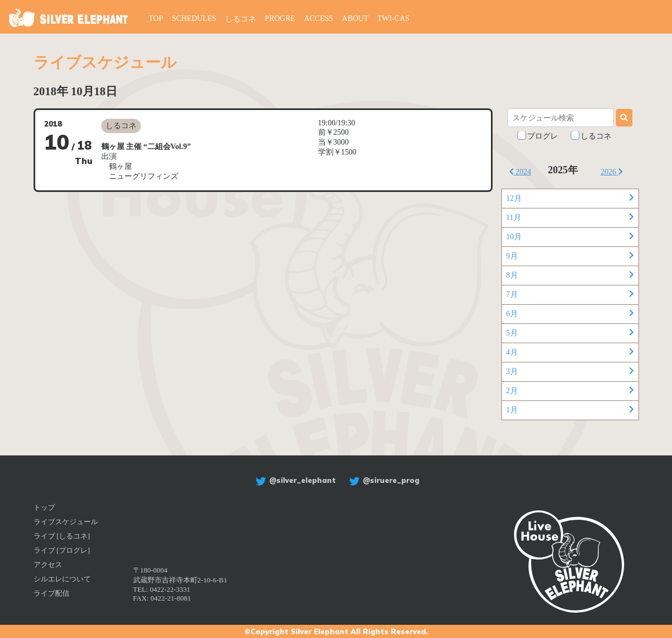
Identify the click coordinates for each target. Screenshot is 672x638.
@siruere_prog (383, 480)
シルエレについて (62, 579)
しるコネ (241, 19)
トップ (44, 507)
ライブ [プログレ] (62, 550)
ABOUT (355, 18)
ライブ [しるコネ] (62, 536)
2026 (612, 172)
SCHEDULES (194, 18)
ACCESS (318, 18)
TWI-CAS (394, 18)
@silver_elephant (294, 480)
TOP (156, 18)
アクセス (48, 565)
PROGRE (280, 18)
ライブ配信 (51, 593)
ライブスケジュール (66, 522)
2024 (520, 172)
